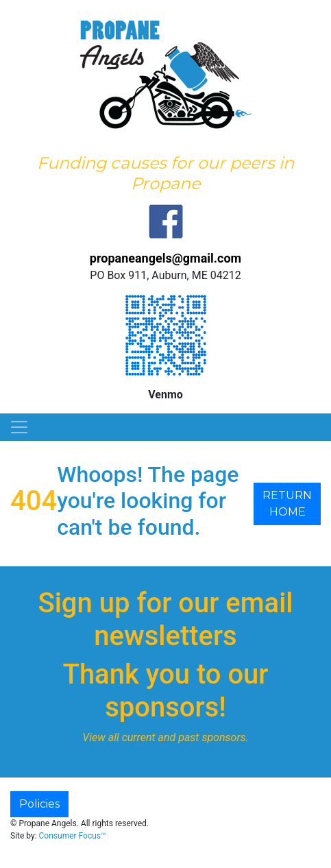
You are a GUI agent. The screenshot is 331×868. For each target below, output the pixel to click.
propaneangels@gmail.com (165, 258)
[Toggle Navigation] (19, 427)
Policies (39, 804)
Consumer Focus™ (73, 836)
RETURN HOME (287, 504)
